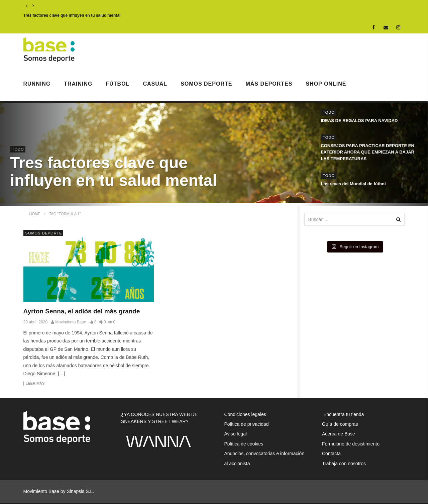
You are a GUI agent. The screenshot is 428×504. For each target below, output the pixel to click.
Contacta (331, 453)
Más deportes (269, 84)
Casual (155, 84)
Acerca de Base (339, 434)
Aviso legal (236, 434)
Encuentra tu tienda (343, 414)
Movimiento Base (71, 322)
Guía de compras (340, 424)
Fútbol (118, 84)
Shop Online (326, 84)
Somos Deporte (206, 84)
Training (78, 84)
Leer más (35, 383)
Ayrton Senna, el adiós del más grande (82, 311)
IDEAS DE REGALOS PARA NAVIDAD (359, 121)
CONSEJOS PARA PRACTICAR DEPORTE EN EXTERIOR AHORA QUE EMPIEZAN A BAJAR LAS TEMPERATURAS (367, 152)
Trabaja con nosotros (344, 464)
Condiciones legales (245, 414)
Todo (18, 149)
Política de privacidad (247, 424)
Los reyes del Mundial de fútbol (353, 184)
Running (37, 84)
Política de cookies (244, 444)
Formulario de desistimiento (351, 444)
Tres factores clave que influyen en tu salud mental (72, 15)
